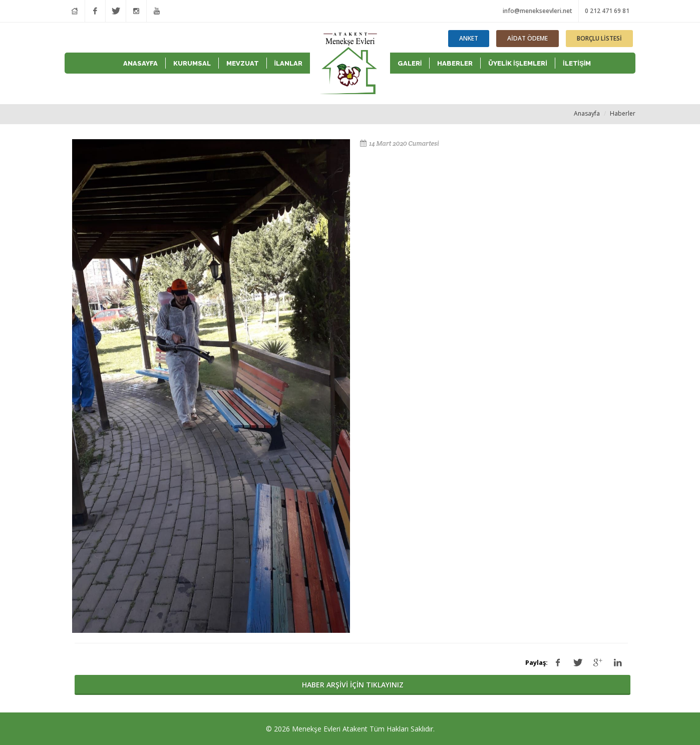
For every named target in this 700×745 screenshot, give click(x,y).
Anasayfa (587, 113)
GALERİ (410, 63)
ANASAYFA (140, 63)
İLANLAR (289, 63)
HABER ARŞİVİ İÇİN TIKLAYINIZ (353, 685)
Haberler (623, 113)
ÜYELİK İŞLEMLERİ (518, 63)
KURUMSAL (192, 63)
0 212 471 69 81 (607, 11)
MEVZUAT (243, 63)
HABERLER (455, 63)
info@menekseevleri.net (538, 11)
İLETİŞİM (577, 63)
